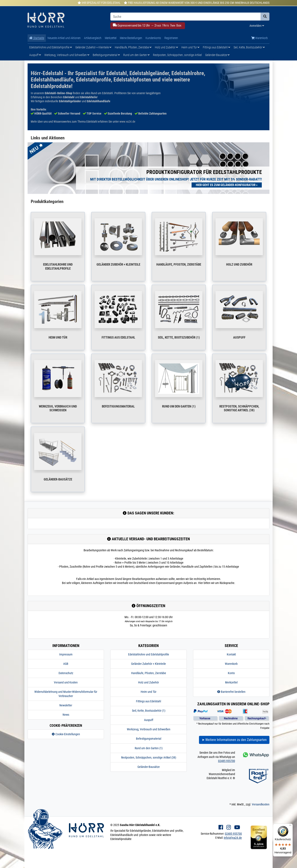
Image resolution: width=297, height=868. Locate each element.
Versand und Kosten (66, 682)
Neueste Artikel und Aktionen (64, 38)
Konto (231, 673)
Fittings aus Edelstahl (216, 47)
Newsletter (66, 705)
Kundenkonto (153, 38)
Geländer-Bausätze (217, 55)
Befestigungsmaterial (106, 55)
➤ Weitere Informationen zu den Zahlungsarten (234, 740)
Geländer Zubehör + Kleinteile (93, 47)
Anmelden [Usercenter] (257, 26)
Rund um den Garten (136, 55)
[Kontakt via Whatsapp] (256, 755)
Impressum (66, 654)
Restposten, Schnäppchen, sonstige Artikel (177, 55)
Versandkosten (261, 804)
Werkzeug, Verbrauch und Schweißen (67, 55)
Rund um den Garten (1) (179, 406)
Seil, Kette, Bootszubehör (249, 47)
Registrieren (171, 38)
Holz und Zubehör (166, 47)
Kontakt (231, 654)
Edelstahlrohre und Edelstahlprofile (51, 47)
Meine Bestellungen (131, 38)
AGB (66, 664)
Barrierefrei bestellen (231, 692)
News (66, 715)
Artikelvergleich (93, 38)
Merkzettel (111, 38)
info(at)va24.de (233, 838)
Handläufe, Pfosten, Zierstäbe (133, 47)
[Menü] (290, 826)
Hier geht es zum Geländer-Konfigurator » (227, 185)
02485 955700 (227, 761)
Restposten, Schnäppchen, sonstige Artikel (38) (239, 408)
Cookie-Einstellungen (66, 734)
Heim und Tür (190, 47)
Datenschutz (66, 673)
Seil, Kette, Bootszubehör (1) (179, 337)
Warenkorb (259, 38)
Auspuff (35, 55)
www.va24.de (127, 122)
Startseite (37, 38)
